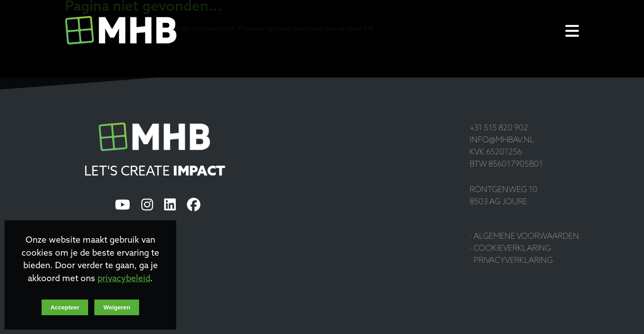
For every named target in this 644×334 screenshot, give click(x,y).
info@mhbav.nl (502, 140)
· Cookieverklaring (510, 249)
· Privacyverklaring (511, 261)
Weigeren (117, 307)
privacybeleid (124, 279)
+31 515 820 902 (499, 128)
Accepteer (65, 307)
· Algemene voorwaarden (524, 237)
